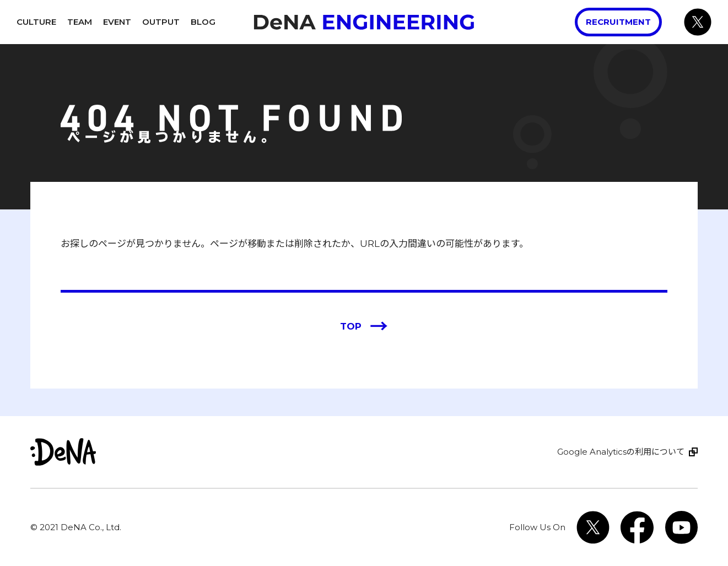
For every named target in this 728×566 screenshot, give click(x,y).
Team (80, 22)
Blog (203, 22)
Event (117, 22)
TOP (364, 327)
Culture (36, 22)
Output (161, 22)
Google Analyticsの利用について (621, 452)
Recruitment (618, 22)
